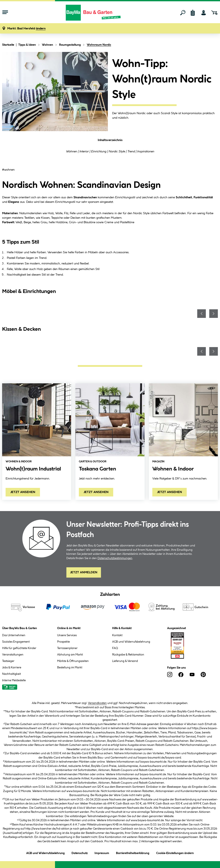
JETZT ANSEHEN (23, 492)
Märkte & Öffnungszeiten (73, 661)
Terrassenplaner (67, 648)
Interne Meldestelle (14, 680)
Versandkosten (97, 703)
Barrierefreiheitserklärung (133, 852)
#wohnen (8, 170)
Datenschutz (80, 852)
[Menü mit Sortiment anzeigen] (5, 13)
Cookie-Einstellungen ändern (175, 852)
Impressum (102, 852)
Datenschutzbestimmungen (115, 558)
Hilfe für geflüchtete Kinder (19, 648)
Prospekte (63, 642)
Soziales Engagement (16, 642)
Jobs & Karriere (12, 668)
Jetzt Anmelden (84, 572)
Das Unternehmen (14, 635)
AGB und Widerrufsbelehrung (131, 642)
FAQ (115, 648)
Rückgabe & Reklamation (128, 655)
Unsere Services (67, 635)
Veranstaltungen (13, 655)
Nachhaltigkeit (11, 674)
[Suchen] (183, 13)
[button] (26, 29)
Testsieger (8, 661)
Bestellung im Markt (70, 668)
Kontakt (117, 635)
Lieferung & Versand (125, 661)
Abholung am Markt (70, 655)
